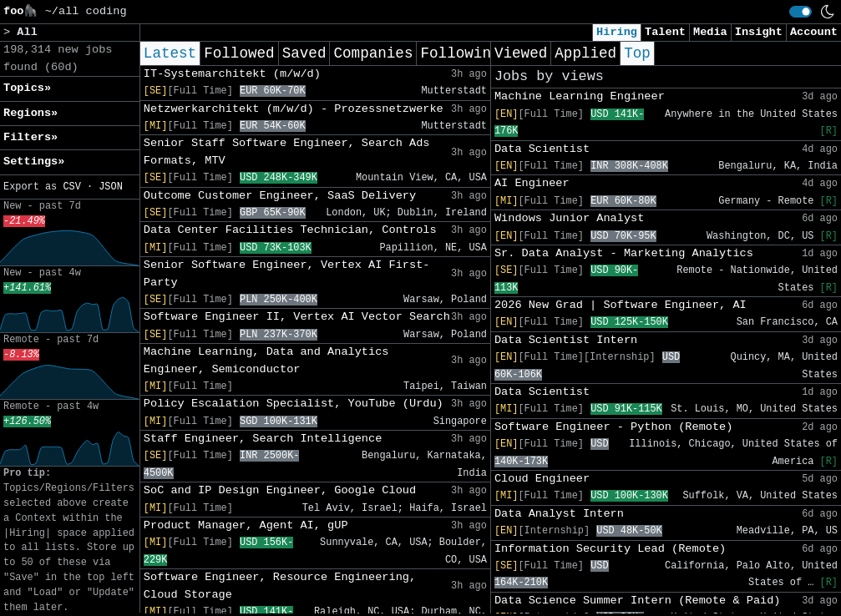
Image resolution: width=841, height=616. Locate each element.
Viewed (521, 53)
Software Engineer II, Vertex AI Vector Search (297, 317)
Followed (239, 53)
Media (710, 32)
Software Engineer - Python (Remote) (614, 427)
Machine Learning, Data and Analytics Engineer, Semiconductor (266, 360)
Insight (759, 32)
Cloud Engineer (542, 479)
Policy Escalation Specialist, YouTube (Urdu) (294, 404)
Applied (585, 53)
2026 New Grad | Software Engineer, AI (621, 305)
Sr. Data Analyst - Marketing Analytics (624, 253)
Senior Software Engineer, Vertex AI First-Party (287, 273)
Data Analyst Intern (559, 514)
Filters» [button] (30, 137)
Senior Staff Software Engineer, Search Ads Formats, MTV (287, 151)
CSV (71, 187)
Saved (304, 53)
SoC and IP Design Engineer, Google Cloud (280, 490)
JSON (111, 187)
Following (460, 53)
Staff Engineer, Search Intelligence (263, 439)
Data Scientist (542, 149)
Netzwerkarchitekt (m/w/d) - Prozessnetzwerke (294, 109)
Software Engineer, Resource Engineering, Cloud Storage (280, 586)
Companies (373, 53)
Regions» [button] (30, 113)
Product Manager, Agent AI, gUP (246, 525)
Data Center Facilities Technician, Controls (290, 230)
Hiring (617, 32)
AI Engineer (532, 183)
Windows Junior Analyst (569, 218)
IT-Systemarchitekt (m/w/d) (232, 74)
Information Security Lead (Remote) (610, 549)
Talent (665, 32)
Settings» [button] (34, 162)
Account (814, 32)
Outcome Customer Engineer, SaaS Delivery (280, 196)
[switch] (800, 12)
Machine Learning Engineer (580, 96)
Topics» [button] (27, 88)
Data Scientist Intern (566, 340)
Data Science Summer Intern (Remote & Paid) (638, 601)
